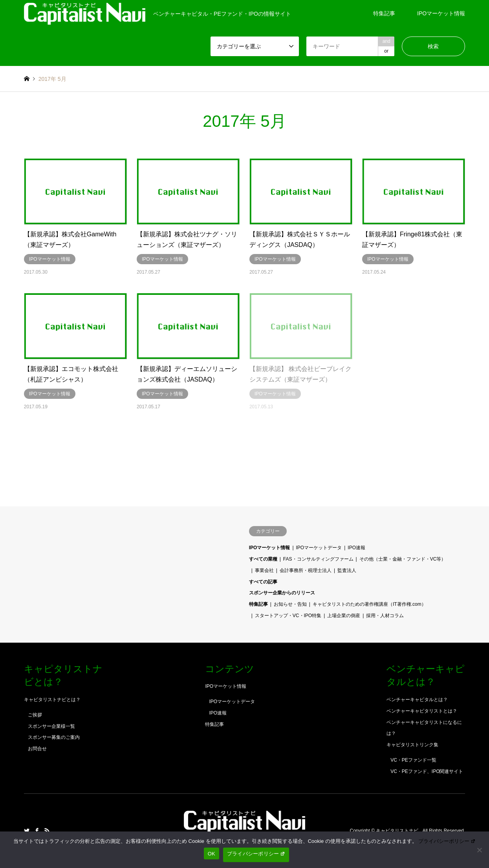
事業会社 (264, 570)
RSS (47, 831)
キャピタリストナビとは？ (52, 700)
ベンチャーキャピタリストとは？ (422, 711)
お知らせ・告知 (290, 604)
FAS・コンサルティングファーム (318, 559)
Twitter (27, 831)
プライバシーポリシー (447, 841)
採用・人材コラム (385, 616)
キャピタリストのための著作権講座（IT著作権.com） (369, 604)
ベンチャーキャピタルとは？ (417, 700)
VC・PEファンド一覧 (413, 760)
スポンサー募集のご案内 (54, 737)
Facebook (37, 831)
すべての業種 (263, 559)
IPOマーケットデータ (319, 548)
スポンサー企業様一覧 (51, 726)
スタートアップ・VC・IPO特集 (288, 616)
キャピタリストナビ (398, 831)
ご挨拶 (35, 715)
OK (212, 854)
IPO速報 (356, 548)
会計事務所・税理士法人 (306, 570)
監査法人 (347, 570)
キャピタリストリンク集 (412, 745)
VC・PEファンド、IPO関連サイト (427, 771)
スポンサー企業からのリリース (282, 593)
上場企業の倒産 (344, 616)
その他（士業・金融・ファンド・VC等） (403, 559)
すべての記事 (263, 582)
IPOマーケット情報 (441, 13)
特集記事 (384, 13)
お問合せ (37, 749)
